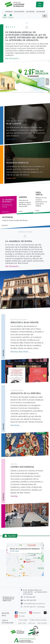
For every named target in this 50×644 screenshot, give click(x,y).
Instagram (37, 613)
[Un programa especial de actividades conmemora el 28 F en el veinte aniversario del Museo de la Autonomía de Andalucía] (6, 27)
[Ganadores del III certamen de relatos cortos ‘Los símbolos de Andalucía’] (12, 27)
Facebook (22, 613)
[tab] (8, 205)
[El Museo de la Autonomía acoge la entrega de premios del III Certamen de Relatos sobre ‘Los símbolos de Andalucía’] (8, 27)
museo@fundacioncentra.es (34, 604)
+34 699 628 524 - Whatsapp (34, 607)
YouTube (22, 616)
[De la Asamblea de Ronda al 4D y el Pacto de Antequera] (14, 27)
